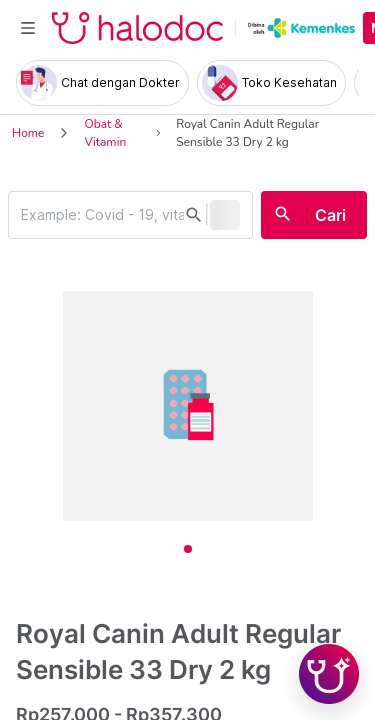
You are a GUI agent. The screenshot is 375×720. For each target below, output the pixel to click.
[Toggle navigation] (28, 28)
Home (28, 133)
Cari (330, 215)
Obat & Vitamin (105, 133)
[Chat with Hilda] (329, 674)
